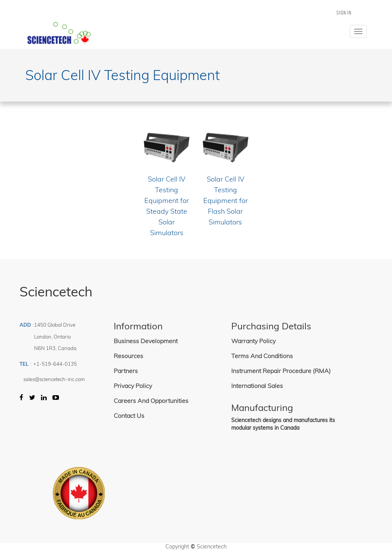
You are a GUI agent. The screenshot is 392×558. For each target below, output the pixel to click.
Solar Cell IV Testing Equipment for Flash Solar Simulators (225, 200)
